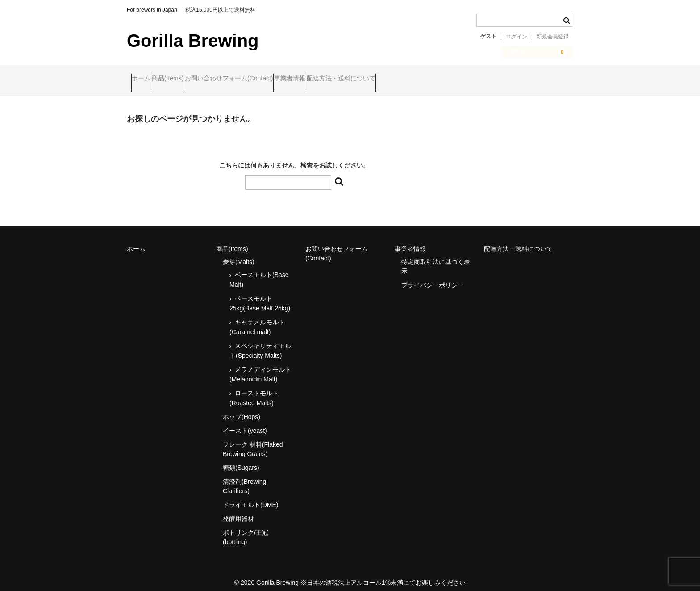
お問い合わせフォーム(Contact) (267, 79)
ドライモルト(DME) (250, 497)
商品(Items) (189, 79)
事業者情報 (346, 79)
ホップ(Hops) (242, 409)
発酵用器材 (238, 511)
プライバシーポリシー (433, 277)
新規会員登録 (553, 37)
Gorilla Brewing (193, 41)
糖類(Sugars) (241, 460)
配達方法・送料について (414, 79)
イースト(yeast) (245, 423)
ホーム (146, 79)
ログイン (517, 37)
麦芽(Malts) (239, 254)
